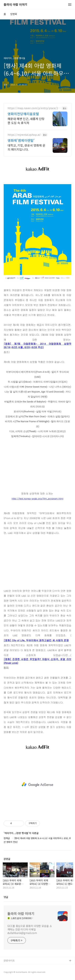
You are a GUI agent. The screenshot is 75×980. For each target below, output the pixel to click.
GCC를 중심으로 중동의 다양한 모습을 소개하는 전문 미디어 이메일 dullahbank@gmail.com (30, 929)
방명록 (14, 14)
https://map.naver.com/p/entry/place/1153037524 (34, 108)
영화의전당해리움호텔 (23, 114)
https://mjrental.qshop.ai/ (24, 135)
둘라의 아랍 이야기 (16, 5)
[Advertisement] (37, 784)
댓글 (6, 897)
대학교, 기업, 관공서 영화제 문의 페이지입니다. (26, 147)
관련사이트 (9, 960)
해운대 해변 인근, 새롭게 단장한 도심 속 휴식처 (26, 121)
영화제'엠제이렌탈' (21, 140)
